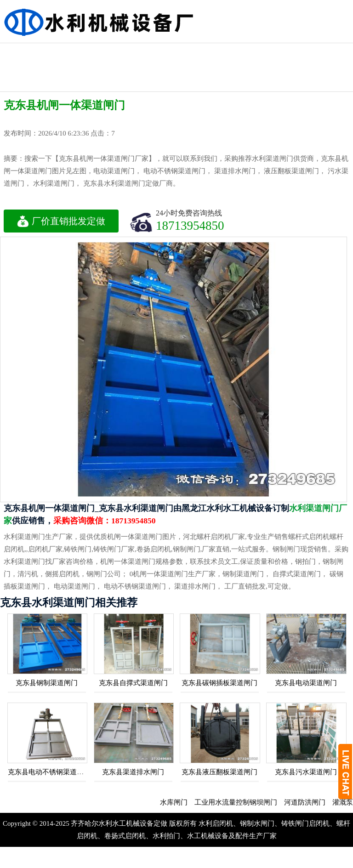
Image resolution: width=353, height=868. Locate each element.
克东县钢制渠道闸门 (47, 683)
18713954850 (190, 225)
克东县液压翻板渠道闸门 (219, 772)
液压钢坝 (25, 51)
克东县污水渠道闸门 (306, 772)
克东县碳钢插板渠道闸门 (219, 683)
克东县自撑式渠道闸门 (133, 683)
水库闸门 (179, 802)
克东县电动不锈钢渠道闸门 (49, 772)
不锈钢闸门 (75, 51)
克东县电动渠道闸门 (306, 683)
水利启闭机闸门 (25, 75)
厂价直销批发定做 (61, 221)
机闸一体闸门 (125, 51)
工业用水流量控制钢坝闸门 (241, 802)
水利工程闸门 (176, 51)
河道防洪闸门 (310, 802)
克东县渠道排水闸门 (133, 772)
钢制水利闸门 (276, 51)
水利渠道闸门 (226, 51)
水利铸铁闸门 (326, 51)
